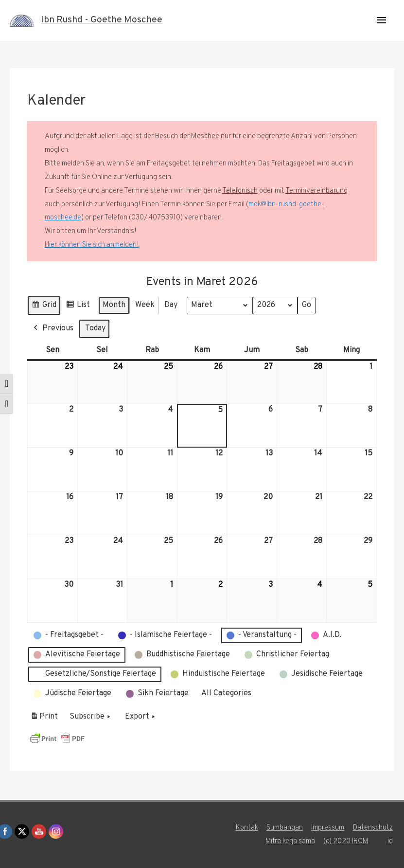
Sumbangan (285, 828)
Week (145, 305)
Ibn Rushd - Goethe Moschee (105, 20)
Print (44, 718)
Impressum (328, 828)
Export (141, 717)
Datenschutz (374, 828)
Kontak (246, 828)
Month (114, 305)
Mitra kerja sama (290, 841)
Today (95, 328)
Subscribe (91, 717)
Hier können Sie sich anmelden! (92, 245)
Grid (44, 307)
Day (171, 305)
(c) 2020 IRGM (347, 841)
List (78, 307)
